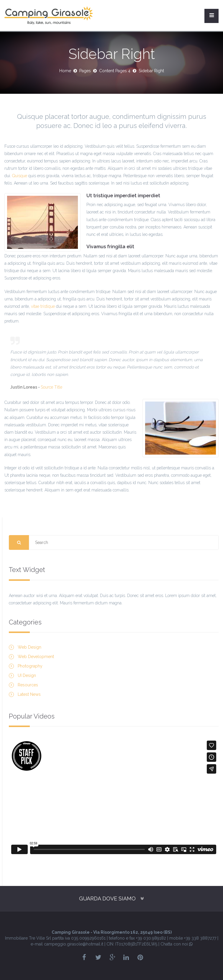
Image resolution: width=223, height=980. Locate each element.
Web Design (29, 647)
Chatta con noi (177, 944)
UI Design (27, 675)
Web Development (36, 657)
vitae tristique (43, 306)
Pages (85, 71)
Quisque (20, 176)
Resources (28, 685)
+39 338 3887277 (200, 938)
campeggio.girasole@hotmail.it (74, 944)
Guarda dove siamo (107, 898)
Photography (30, 666)
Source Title (51, 387)
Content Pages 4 (115, 71)
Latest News (29, 694)
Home (65, 71)
